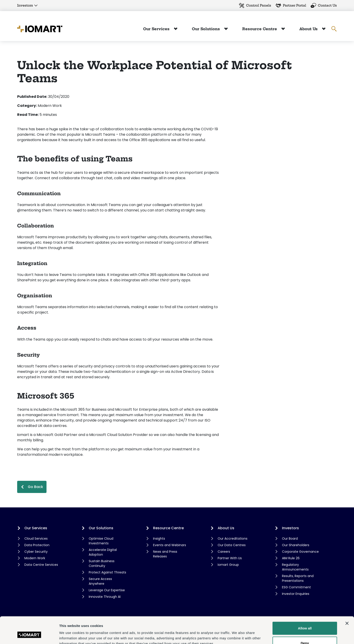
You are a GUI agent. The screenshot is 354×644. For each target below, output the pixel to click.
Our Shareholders (296, 545)
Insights (159, 539)
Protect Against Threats (107, 572)
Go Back (35, 487)
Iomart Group (228, 565)
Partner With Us (230, 558)
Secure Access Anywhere (100, 581)
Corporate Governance (300, 552)
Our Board (290, 539)
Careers (224, 552)
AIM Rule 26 (291, 558)
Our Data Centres (232, 545)
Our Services (157, 29)
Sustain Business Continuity (102, 563)
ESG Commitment (296, 587)
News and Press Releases (165, 554)
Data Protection (37, 545)
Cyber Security (36, 552)
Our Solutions (206, 29)
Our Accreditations (233, 539)
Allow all (305, 605)
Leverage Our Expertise (107, 590)
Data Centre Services (41, 565)
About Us (309, 29)
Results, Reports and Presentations (298, 578)
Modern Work (35, 558)
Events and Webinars (170, 545)
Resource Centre (260, 29)
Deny (305, 620)
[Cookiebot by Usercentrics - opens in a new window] (29, 635)
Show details (237, 635)
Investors (25, 5)
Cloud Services (36, 539)
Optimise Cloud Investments (101, 541)
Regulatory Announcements (295, 567)
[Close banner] (347, 600)
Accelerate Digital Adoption (103, 552)
